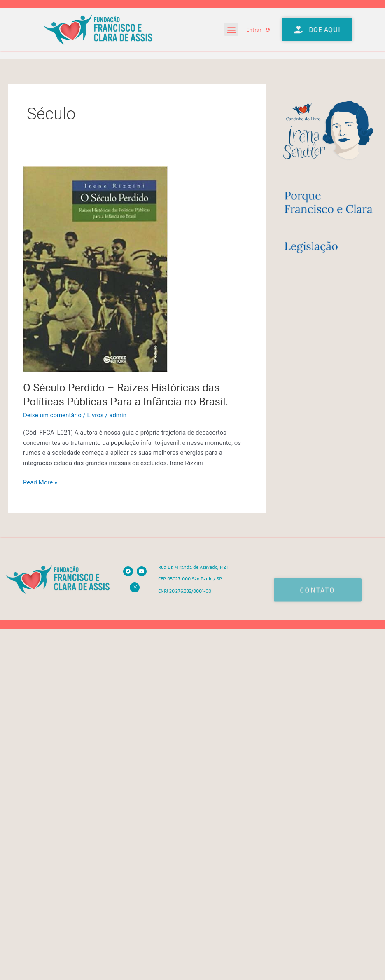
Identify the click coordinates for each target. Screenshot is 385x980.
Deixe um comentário (52, 415)
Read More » (40, 482)
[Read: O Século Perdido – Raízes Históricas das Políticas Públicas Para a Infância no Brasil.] (95, 269)
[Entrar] (268, 30)
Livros (95, 415)
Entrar (254, 29)
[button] (231, 29)
